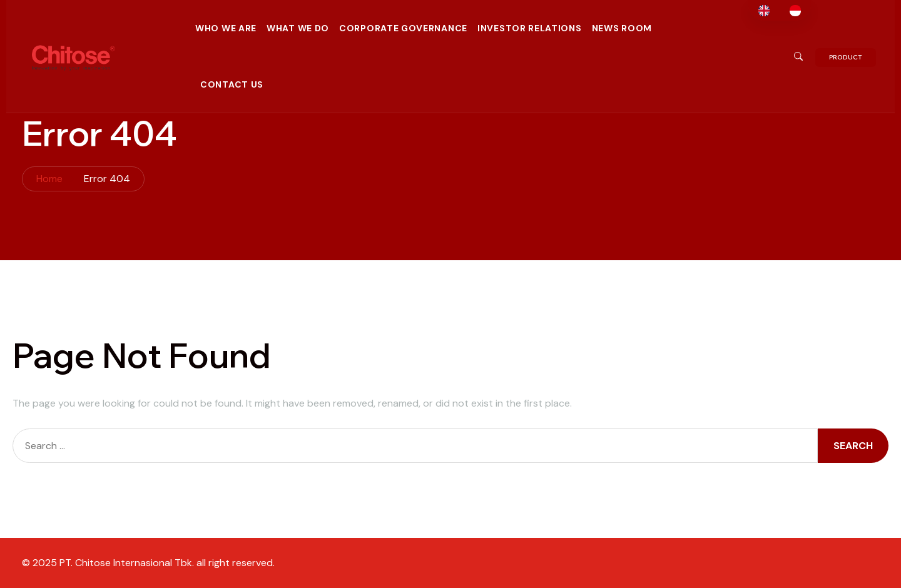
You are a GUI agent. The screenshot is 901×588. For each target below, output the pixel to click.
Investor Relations (530, 28)
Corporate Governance (403, 28)
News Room (622, 28)
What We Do (298, 28)
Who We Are (226, 28)
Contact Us (232, 84)
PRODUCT (846, 57)
